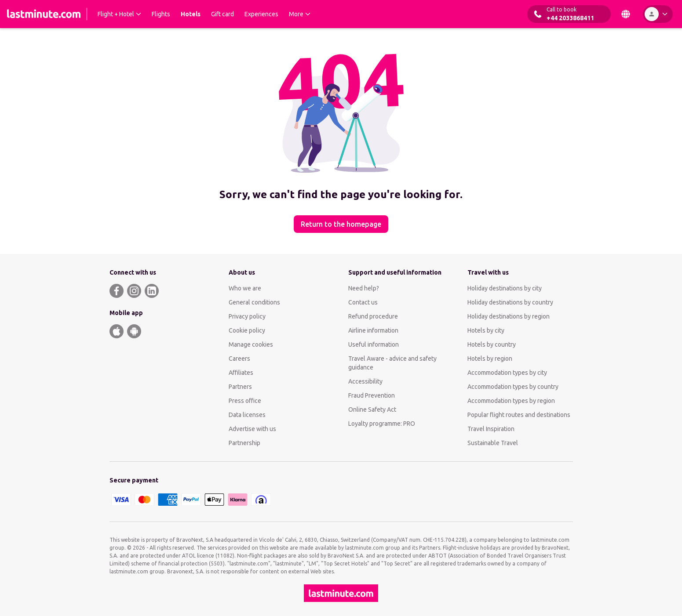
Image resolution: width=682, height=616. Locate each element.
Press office (245, 401)
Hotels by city (486, 330)
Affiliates (241, 373)
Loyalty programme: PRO (382, 424)
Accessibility (365, 381)
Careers (239, 359)
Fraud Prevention (372, 395)
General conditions (254, 302)
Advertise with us (252, 429)
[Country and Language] (626, 14)
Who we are (245, 288)
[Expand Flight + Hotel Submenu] (119, 14)
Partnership (244, 443)
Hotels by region (490, 359)
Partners (240, 387)
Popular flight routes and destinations (519, 415)
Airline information (373, 330)
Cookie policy (247, 330)
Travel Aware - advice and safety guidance (392, 363)
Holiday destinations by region (509, 316)
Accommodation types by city (507, 373)
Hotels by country (492, 344)
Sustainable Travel (493, 443)
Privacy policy (247, 316)
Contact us (363, 302)
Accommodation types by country (513, 387)
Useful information (374, 344)
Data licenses (247, 415)
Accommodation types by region (511, 401)
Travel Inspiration (491, 429)
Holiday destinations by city (505, 288)
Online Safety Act (372, 409)
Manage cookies (251, 344)
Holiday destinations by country (510, 302)
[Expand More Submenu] (300, 14)
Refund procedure (373, 316)
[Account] (658, 14)
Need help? (364, 288)
